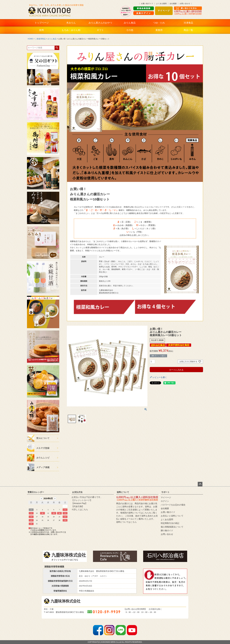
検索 (57, 48)
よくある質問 (167, 519)
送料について (123, 492)
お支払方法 (77, 492)
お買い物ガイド (168, 512)
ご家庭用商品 (40, 39)
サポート (165, 492)
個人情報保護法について (172, 527)
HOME (30, 39)
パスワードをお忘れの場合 (173, 505)
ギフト (100, 30)
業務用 (159, 30)
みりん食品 (130, 23)
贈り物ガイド (167, 530)
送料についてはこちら (126, 522)
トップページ (42, 23)
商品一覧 (188, 30)
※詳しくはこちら (80, 509)
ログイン (165, 501)
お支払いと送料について (172, 516)
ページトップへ (200, 484)
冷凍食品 (188, 23)
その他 (130, 30)
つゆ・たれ (159, 23)
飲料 (42, 30)
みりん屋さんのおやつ (100, 23)
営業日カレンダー (36, 492)
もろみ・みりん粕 (71, 30)
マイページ (166, 497)
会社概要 (165, 508)
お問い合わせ (167, 534)
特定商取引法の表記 (170, 523)
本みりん (71, 23)
